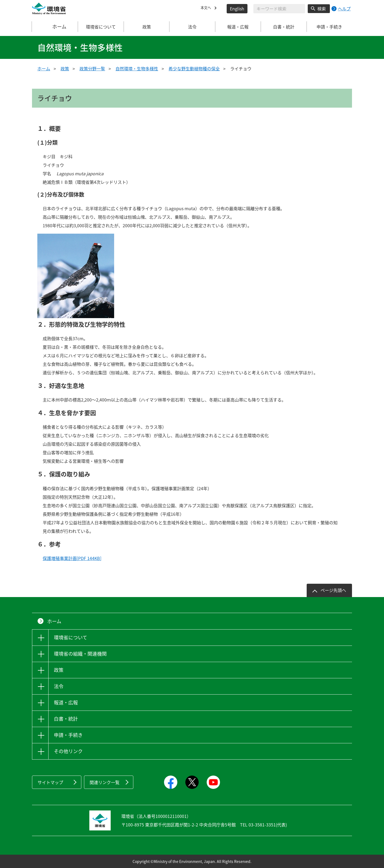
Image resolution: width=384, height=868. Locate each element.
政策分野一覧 (92, 68)
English (237, 9)
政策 (65, 68)
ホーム (55, 27)
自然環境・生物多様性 (137, 68)
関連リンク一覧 (105, 782)
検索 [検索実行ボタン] (322, 9)
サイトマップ (50, 782)
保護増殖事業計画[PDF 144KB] (72, 558)
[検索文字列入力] (279, 9)
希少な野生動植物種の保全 (194, 68)
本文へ (207, 9)
